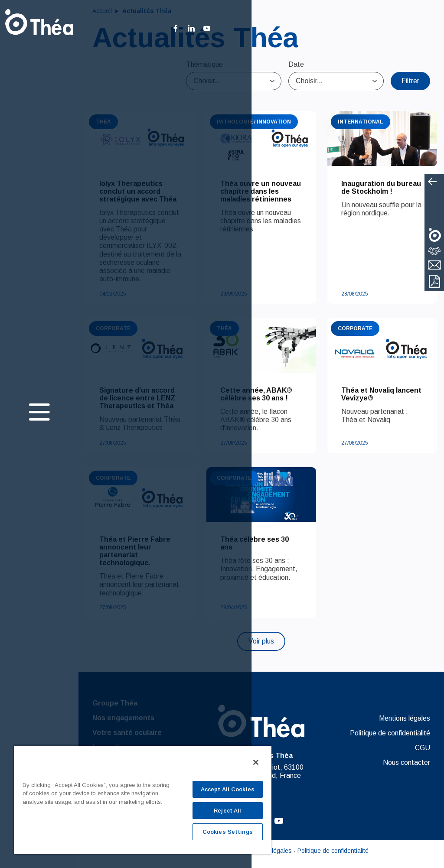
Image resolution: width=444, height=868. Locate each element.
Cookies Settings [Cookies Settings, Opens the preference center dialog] (228, 832)
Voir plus (261, 641)
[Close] (256, 762)
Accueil (103, 11)
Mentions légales (405, 718)
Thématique (204, 64)
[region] (143, 800)
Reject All (227, 811)
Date (296, 64)
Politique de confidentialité (390, 733)
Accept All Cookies (228, 789)
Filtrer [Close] (410, 81)
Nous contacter (406, 762)
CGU (423, 748)
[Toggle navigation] (39, 413)
